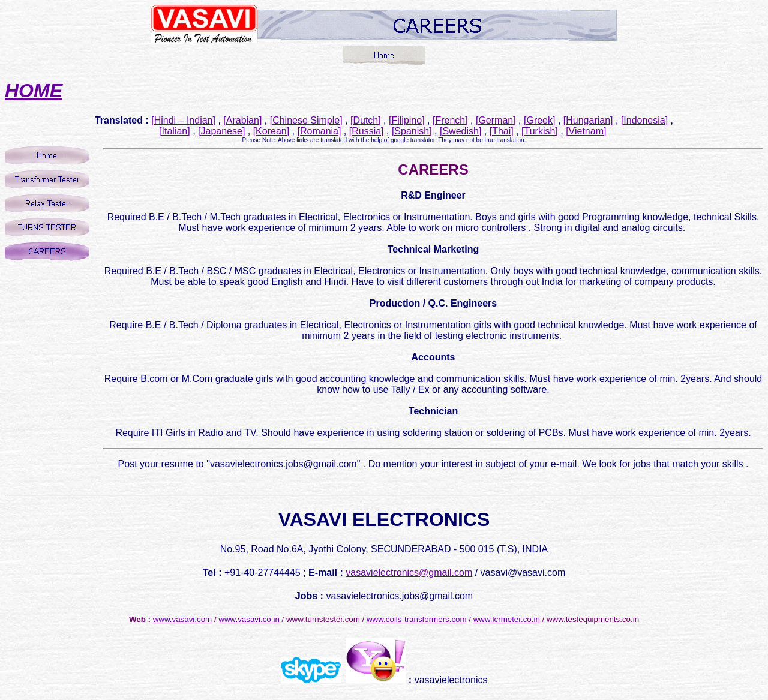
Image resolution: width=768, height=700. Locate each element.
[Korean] (271, 131)
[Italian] (175, 131)
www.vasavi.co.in (249, 619)
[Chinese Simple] (306, 120)
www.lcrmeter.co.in (507, 619)
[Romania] (319, 131)
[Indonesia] (644, 120)
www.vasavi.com (183, 619)
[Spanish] (412, 131)
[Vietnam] (586, 131)
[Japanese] (221, 131)
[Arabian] (242, 120)
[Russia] (367, 131)
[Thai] (502, 131)
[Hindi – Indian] (183, 120)
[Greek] (539, 120)
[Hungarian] (588, 120)
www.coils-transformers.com (417, 619)
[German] (496, 120)
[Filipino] (407, 120)
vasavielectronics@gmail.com (409, 573)
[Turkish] (540, 131)
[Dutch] (366, 120)
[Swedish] (460, 131)
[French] (450, 120)
